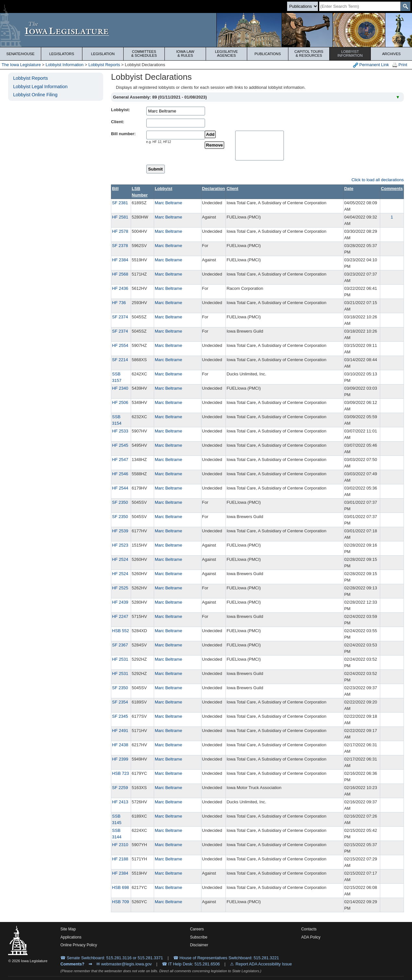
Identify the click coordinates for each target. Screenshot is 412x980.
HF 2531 (120, 659)
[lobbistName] (176, 111)
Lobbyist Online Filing (35, 95)
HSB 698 (120, 887)
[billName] (176, 135)
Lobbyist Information (65, 65)
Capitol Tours (309, 53)
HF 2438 (120, 745)
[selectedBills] (260, 146)
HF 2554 (120, 345)
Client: (117, 122)
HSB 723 (120, 773)
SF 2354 (120, 702)
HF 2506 (120, 402)
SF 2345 (120, 716)
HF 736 (119, 303)
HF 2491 (120, 731)
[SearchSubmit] (405, 6)
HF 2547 (120, 460)
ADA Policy (311, 937)
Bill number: (123, 134)
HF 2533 (120, 431)
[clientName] (176, 123)
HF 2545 (120, 445)
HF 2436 (120, 288)
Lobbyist (350, 53)
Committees (144, 53)
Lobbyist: (121, 110)
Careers (197, 929)
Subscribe (199, 937)
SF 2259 (120, 788)
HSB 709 (120, 902)
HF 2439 (120, 602)
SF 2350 (120, 502)
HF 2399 (120, 759)
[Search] (360, 6)
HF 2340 (120, 388)
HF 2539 (120, 531)
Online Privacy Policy (79, 945)
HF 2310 (120, 845)
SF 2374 (120, 317)
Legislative (226, 53)
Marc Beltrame (169, 203)
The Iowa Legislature (21, 65)
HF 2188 (120, 859)
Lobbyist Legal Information (40, 87)
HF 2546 (120, 474)
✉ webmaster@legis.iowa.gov (124, 964)
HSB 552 (120, 631)
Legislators (62, 54)
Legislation (103, 54)
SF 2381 (120, 203)
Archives (391, 54)
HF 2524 (120, 559)
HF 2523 (120, 545)
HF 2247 (120, 616)
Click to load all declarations (377, 180)
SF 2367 (120, 645)
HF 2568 (120, 274)
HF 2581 (120, 217)
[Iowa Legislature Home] (206, 30)
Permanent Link (371, 65)
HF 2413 (120, 802)
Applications (71, 937)
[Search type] (303, 6)
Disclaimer (199, 945)
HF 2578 (120, 231)
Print (400, 65)
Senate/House (21, 54)
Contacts (309, 929)
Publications (267, 54)
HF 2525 (120, 588)
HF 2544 (120, 488)
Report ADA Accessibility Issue (264, 964)
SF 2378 (120, 246)
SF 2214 (120, 360)
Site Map (68, 929)
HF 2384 (120, 260)
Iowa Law (185, 53)
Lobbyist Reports (104, 65)
